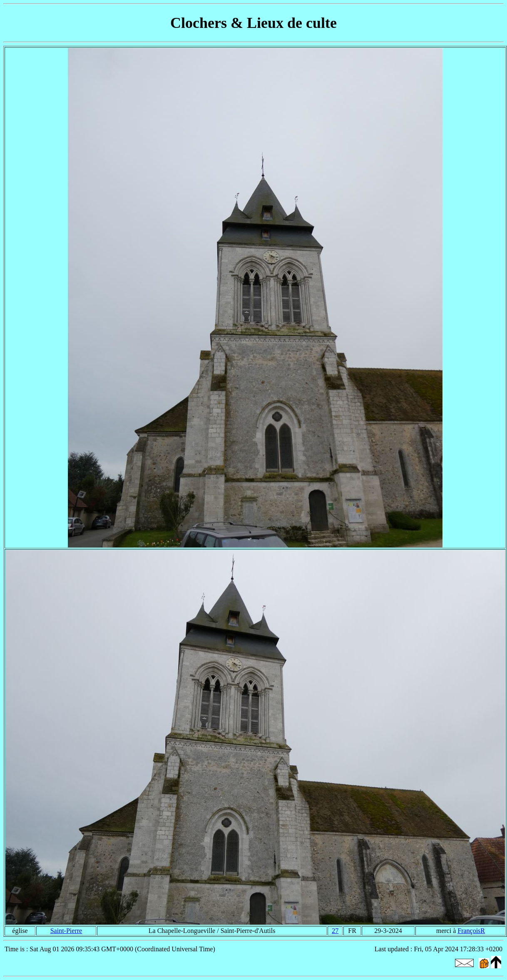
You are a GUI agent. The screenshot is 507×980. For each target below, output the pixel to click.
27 (335, 931)
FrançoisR (471, 931)
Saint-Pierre (66, 931)
